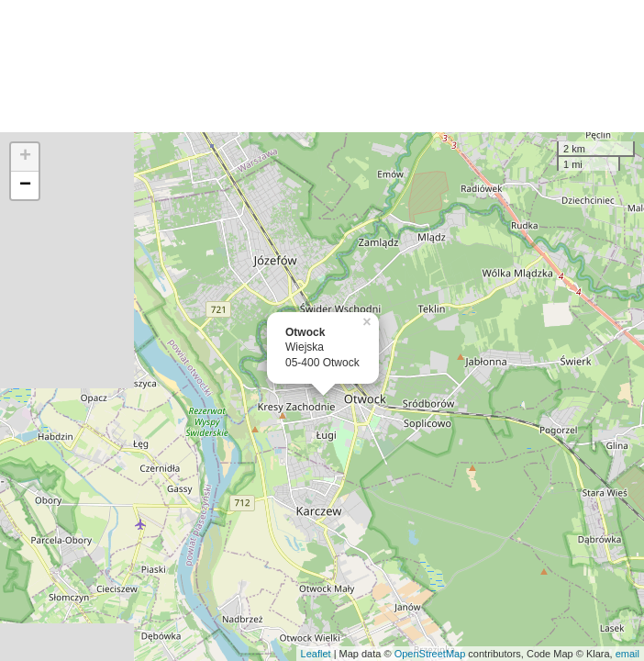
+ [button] (25, 157)
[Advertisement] (322, 66)
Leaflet (316, 654)
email (627, 654)
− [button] (25, 185)
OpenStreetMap (430, 654)
